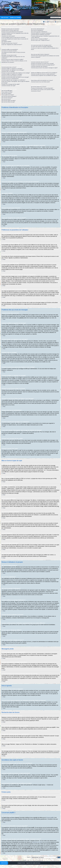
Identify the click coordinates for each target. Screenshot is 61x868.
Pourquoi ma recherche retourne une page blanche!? (43, 65)
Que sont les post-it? (6, 99)
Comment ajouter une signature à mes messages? (13, 70)
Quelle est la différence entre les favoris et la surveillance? (44, 73)
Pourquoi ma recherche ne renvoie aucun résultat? (42, 64)
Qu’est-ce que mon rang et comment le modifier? (12, 59)
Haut (4, 117)
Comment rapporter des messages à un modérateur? (13, 80)
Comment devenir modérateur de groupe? (40, 35)
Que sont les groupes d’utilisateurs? (39, 32)
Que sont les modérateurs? (37, 30)
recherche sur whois (37, 842)
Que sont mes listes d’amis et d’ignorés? (40, 54)
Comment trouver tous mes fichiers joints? (40, 82)
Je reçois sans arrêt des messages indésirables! (42, 47)
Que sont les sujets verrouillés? (9, 101)
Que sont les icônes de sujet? (8, 102)
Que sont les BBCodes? (7, 91)
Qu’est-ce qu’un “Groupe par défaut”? (39, 39)
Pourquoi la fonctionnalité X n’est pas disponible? (42, 88)
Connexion (59, 22)
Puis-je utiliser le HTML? (7, 92)
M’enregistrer (51, 22)
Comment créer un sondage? (8, 71)
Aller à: (29, 857)
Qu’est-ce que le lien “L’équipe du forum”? (40, 40)
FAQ (46, 22)
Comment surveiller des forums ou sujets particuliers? (43, 74)
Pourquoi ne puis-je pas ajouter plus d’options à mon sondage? (16, 73)
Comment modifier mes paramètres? (10, 49)
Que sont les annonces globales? (9, 96)
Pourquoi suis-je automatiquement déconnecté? (12, 32)
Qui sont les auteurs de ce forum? (39, 87)
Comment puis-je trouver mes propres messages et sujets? (44, 68)
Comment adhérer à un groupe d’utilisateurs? (41, 33)
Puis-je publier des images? (8, 95)
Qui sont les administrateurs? (38, 29)
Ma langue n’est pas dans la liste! (9, 55)
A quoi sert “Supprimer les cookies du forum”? (12, 45)
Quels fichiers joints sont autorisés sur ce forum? (42, 80)
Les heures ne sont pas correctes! (9, 51)
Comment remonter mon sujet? (9, 86)
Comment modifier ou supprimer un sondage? (12, 74)
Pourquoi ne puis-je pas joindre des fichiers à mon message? (15, 77)
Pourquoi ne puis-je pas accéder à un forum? (12, 76)
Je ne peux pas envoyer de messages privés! (41, 45)
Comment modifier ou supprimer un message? (12, 69)
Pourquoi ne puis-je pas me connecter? (10, 29)
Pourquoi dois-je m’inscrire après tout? (10, 30)
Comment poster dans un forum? (9, 67)
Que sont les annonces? (7, 98)
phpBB (25, 860)
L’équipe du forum (21, 863)
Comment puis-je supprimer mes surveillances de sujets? (44, 75)
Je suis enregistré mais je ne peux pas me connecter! (14, 37)
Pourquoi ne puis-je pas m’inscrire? (9, 43)
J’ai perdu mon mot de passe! (8, 36)
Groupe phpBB (50, 817)
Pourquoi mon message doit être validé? (11, 84)
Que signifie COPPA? (6, 42)
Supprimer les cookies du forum (33, 863)
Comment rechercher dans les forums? (40, 62)
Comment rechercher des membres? (39, 66)
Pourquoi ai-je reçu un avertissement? (10, 79)
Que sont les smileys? (7, 93)
